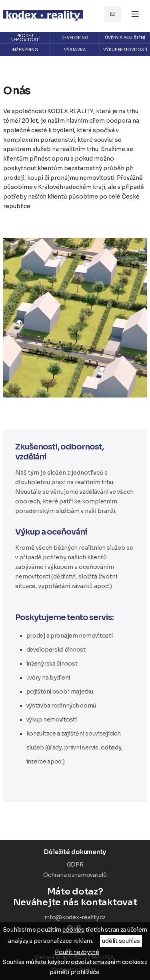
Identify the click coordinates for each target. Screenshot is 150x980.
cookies (73, 930)
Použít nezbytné (77, 952)
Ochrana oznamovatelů (75, 875)
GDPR (75, 865)
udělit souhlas (121, 941)
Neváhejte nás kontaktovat (75, 897)
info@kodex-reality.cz (113, 14)
